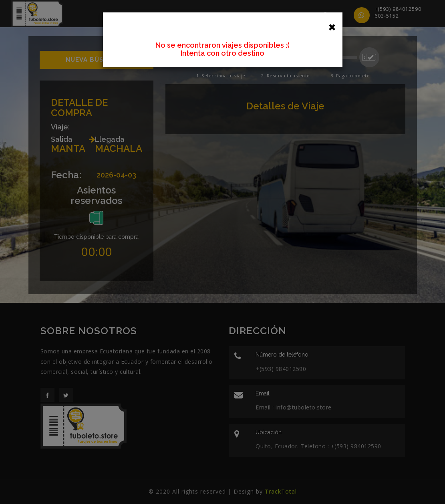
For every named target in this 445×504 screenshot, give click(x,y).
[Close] (332, 26)
